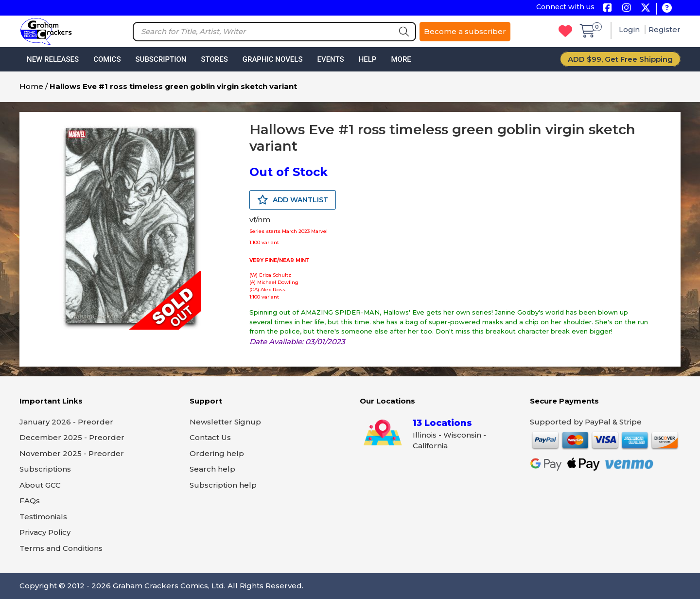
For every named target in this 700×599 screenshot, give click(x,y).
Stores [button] (214, 59)
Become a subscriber (465, 31)
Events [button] (330, 59)
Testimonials (43, 517)
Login (630, 29)
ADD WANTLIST (293, 200)
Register (665, 29)
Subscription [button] (161, 59)
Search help (212, 469)
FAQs (30, 501)
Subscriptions (45, 469)
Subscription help (223, 485)
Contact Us (210, 437)
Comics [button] (107, 59)
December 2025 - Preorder (72, 437)
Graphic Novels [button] (273, 59)
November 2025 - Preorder (72, 453)
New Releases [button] (53, 59)
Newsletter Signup (225, 422)
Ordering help (217, 453)
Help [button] (368, 59)
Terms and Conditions (61, 548)
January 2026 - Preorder (66, 422)
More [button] (401, 59)
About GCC (40, 485)
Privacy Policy (45, 532)
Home (31, 86)
